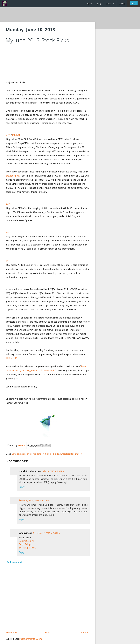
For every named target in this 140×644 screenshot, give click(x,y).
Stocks (109, 4)
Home (89, 4)
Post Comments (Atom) (31, 639)
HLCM (9, 358)
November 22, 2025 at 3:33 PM (47, 533)
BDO (8, 233)
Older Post (84, 633)
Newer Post (11, 633)
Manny (23, 500)
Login (134, 3)
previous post (13, 176)
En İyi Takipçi (26, 544)
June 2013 (42, 454)
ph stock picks (53, 454)
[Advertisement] (70, 15)
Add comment (14, 562)
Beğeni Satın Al (26, 541)
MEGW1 (16, 135)
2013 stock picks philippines (24, 454)
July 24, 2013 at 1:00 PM (53, 471)
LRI (15, 358)
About (122, 4)
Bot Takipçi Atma (28, 548)
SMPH (9, 204)
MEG (8, 135)
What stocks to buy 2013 (71, 454)
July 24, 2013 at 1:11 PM (38, 500)
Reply (22, 487)
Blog (99, 4)
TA (7, 261)
